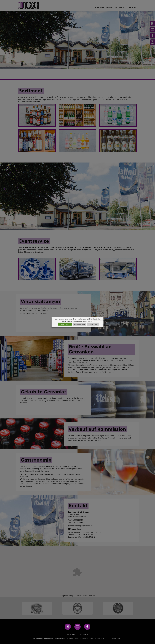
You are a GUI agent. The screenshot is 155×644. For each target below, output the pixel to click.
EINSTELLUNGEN (80, 324)
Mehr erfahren (88, 321)
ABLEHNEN (93, 324)
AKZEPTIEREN (65, 324)
